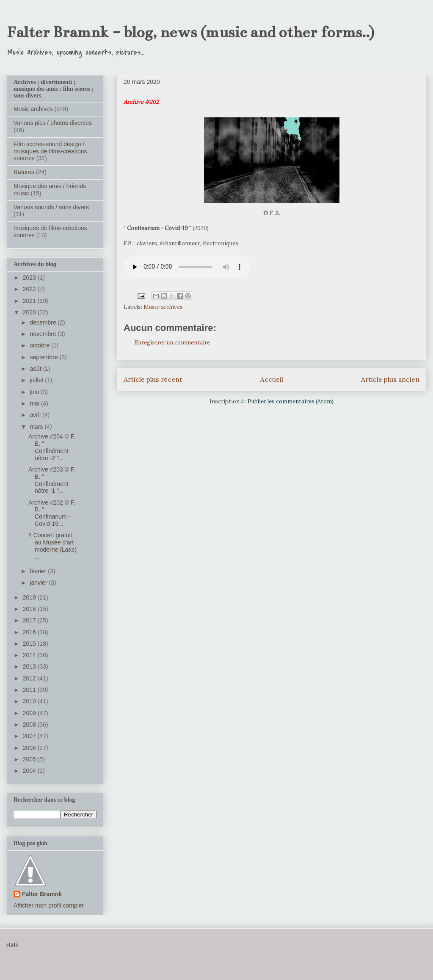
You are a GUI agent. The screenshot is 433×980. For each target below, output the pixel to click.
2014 (30, 655)
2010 (30, 701)
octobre (40, 345)
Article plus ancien (390, 379)
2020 (30, 312)
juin (35, 392)
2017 (30, 620)
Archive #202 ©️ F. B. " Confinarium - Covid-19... (52, 513)
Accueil (272, 379)
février (39, 571)
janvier (39, 583)
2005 (30, 759)
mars (37, 427)
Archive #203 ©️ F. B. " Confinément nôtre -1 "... (52, 480)
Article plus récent (153, 379)
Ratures (24, 172)
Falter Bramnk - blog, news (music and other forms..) (190, 32)
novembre (44, 334)
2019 (30, 597)
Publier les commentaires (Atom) (291, 401)
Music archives (163, 307)
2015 (30, 644)
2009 (30, 713)
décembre (44, 322)
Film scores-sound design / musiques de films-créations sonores (50, 151)
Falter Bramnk (42, 894)
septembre (44, 357)
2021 (30, 301)
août (36, 369)
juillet (37, 380)
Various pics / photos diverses (53, 123)
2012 (30, 678)
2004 (30, 771)
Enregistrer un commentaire (172, 343)
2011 (30, 690)
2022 (30, 289)
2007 (30, 736)
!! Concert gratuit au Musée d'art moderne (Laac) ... (52, 546)
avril (36, 415)
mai (35, 403)
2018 (30, 609)
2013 (30, 666)
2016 (30, 632)
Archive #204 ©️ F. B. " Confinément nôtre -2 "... (52, 447)
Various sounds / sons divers (51, 207)
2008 (30, 725)
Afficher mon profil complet (48, 905)
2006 (30, 748)
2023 (30, 278)
